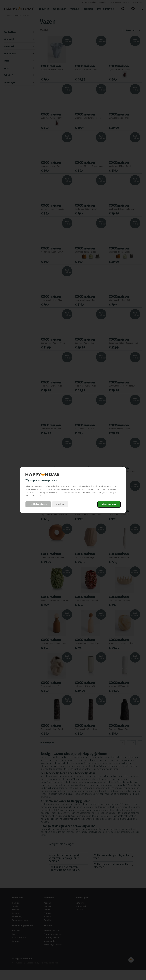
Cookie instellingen (38, 504)
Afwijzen (60, 504)
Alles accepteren (109, 504)
